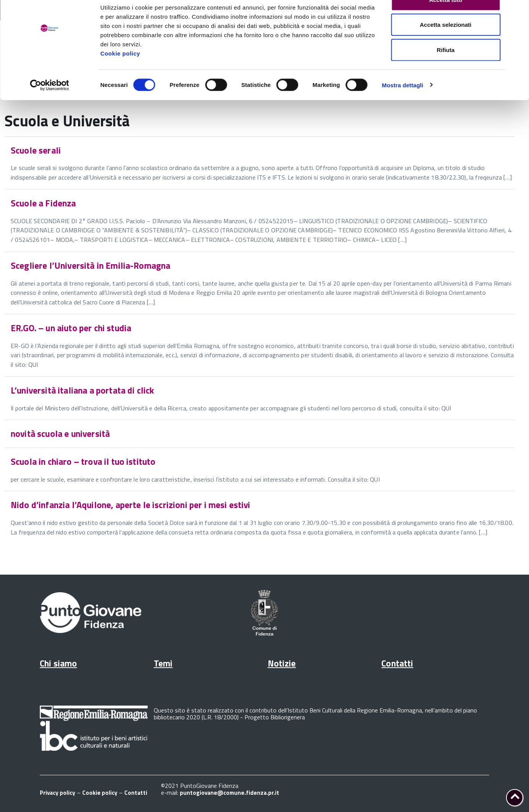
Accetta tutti (446, 20)
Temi (163, 663)
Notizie (282, 663)
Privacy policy (58, 793)
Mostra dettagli (402, 105)
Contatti (397, 663)
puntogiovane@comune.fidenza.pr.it (230, 793)
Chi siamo (58, 663)
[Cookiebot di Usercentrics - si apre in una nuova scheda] (50, 106)
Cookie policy (120, 74)
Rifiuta (446, 70)
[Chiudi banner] (517, 12)
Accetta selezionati (445, 45)
